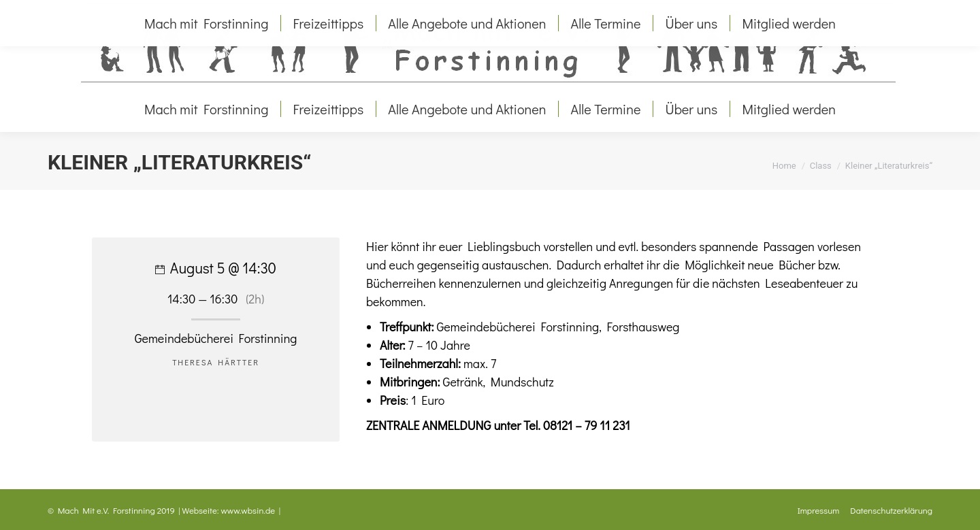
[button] (30, 500)
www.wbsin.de (248, 510)
